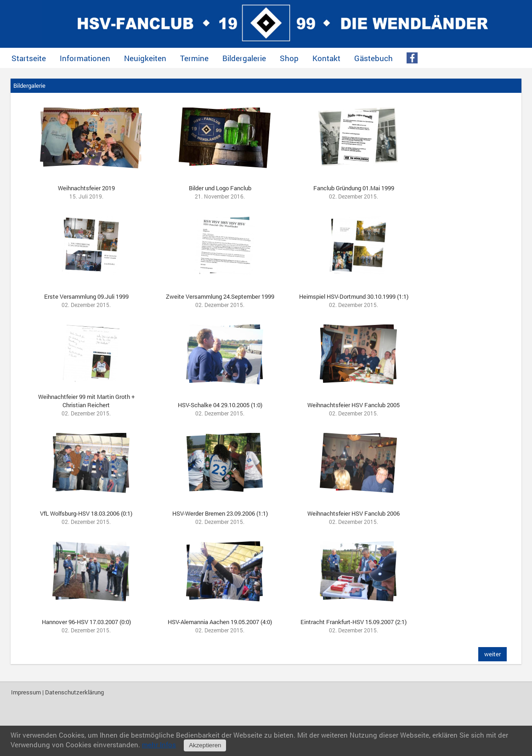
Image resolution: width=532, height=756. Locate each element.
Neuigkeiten (145, 58)
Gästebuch (374, 58)
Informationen (85, 58)
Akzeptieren (205, 745)
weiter (492, 654)
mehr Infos (159, 745)
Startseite (29, 58)
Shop (289, 58)
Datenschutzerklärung (74, 692)
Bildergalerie (244, 58)
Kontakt (326, 58)
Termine (194, 58)
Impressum (26, 692)
